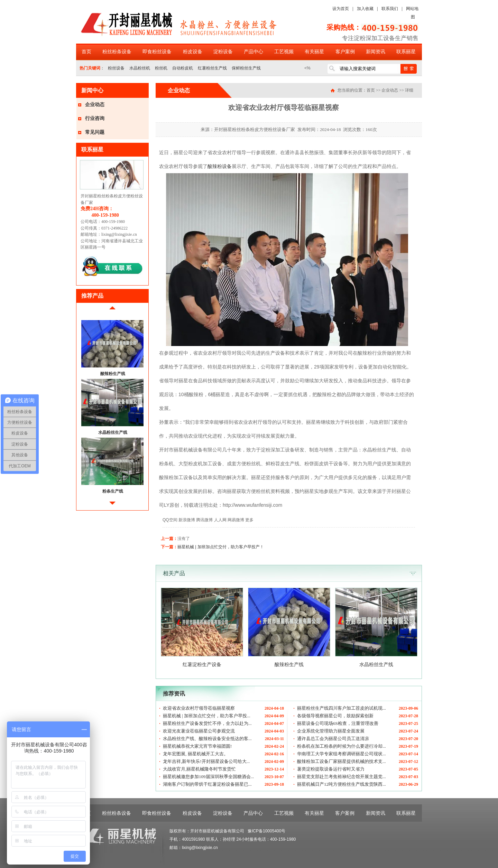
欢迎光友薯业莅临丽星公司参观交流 (199, 731)
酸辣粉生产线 (113, 374)
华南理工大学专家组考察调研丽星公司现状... (342, 754)
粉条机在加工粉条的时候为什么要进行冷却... (342, 746)
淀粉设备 (223, 52)
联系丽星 (406, 52)
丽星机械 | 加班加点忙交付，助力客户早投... (207, 716)
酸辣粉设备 (220, 166)
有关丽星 (314, 52)
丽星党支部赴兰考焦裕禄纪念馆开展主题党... (342, 777)
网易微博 (236, 520)
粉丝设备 (116, 68)
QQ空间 (170, 520)
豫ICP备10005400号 (266, 831)
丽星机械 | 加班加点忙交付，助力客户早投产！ (221, 547)
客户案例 (345, 52)
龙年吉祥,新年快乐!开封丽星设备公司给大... (206, 761)
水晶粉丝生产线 (113, 432)
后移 (112, 506)
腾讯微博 (204, 520)
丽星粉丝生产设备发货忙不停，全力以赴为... (207, 723)
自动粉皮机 (183, 68)
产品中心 (253, 52)
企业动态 (95, 105)
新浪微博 (187, 520)
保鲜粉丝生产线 (246, 68)
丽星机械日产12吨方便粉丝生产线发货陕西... (342, 784)
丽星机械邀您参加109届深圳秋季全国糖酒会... (208, 777)
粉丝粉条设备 (117, 52)
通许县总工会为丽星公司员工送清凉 (333, 739)
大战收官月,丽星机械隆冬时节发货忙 (199, 769)
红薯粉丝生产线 (212, 68)
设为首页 (341, 9)
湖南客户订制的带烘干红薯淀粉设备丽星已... (207, 784)
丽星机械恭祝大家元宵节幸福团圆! (197, 746)
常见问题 (95, 132)
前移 (112, 311)
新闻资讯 (376, 52)
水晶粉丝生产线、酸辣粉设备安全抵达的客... (207, 739)
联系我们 (390, 9)
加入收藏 (365, 9)
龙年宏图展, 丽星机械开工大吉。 (196, 754)
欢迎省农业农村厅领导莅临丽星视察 (199, 708)
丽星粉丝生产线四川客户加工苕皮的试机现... (342, 708)
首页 (86, 52)
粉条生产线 (113, 491)
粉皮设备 (193, 52)
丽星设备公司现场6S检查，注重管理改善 (338, 723)
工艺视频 (284, 52)
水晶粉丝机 (140, 68)
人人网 (220, 520)
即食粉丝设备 (157, 52)
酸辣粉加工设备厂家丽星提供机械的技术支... (342, 761)
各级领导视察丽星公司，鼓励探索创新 (335, 716)
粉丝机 (161, 68)
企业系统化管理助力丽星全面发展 (331, 731)
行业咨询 (95, 118)
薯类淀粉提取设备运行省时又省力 (331, 769)
